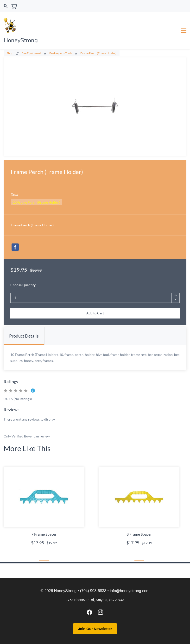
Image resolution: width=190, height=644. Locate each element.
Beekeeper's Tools (61, 53)
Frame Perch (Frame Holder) (98, 53)
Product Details (24, 336)
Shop (10, 53)
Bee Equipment (31, 53)
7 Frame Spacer (44, 534)
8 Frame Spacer (139, 534)
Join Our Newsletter (95, 629)
